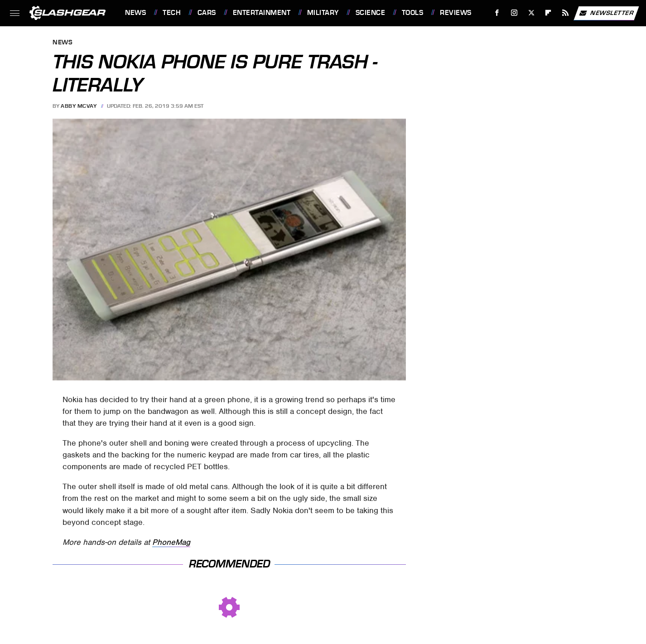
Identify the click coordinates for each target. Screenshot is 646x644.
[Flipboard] (548, 13)
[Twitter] (531, 13)
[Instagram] (514, 13)
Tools (413, 13)
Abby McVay (79, 106)
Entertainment (262, 13)
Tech (172, 13)
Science (371, 13)
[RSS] (566, 13)
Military (323, 13)
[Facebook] (497, 13)
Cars (207, 13)
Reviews (456, 13)
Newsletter (606, 13)
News (135, 13)
